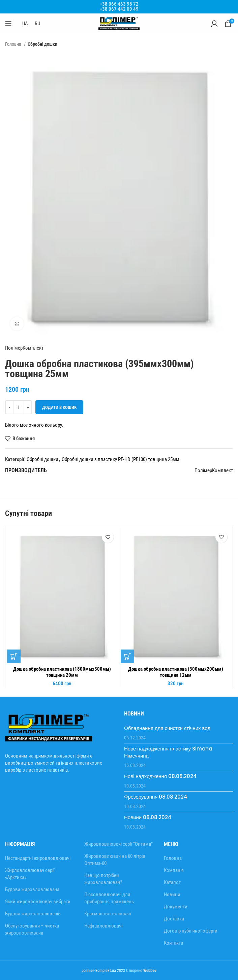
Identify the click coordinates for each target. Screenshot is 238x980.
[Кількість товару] (19, 407)
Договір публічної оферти (191, 931)
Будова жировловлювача (32, 889)
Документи (176, 907)
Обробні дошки (42, 44)
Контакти (174, 943)
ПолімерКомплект (24, 348)
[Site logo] (119, 23)
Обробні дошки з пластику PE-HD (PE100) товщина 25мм (121, 459)
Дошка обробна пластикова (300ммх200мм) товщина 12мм (176, 672)
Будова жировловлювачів (33, 914)
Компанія (174, 870)
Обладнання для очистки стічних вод (167, 728)
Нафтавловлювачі (103, 926)
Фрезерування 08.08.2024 (156, 797)
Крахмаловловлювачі (108, 914)
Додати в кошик (59, 407)
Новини (172, 895)
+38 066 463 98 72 (119, 4)
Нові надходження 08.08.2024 (160, 776)
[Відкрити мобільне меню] (8, 24)
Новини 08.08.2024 (148, 817)
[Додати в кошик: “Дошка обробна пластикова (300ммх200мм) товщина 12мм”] (127, 656)
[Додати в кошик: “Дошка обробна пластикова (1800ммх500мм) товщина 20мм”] (14, 656)
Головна (14, 44)
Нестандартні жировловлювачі (38, 858)
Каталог (172, 882)
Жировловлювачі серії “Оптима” (118, 844)
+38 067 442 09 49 (119, 9)
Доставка (174, 919)
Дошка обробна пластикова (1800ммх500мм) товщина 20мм (62, 672)
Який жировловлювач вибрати (38, 902)
